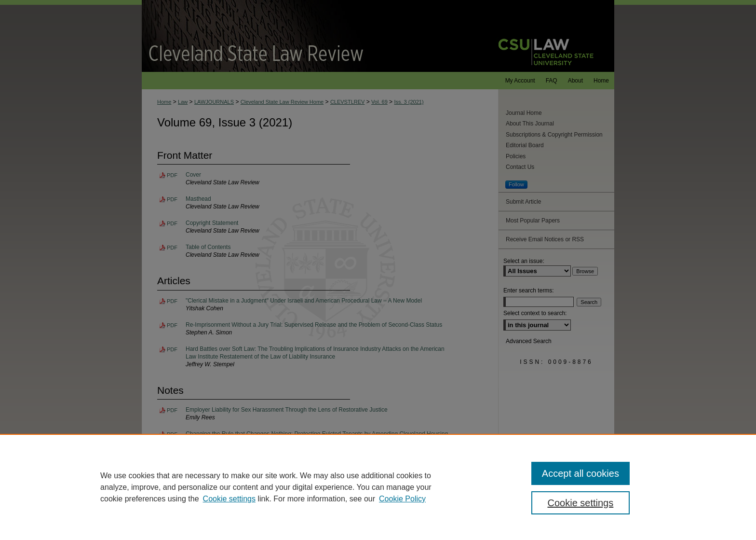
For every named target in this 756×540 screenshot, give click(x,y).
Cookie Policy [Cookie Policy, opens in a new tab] (402, 499)
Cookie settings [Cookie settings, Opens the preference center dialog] (581, 503)
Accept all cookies (580, 473)
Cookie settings (229, 499)
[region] (378, 487)
